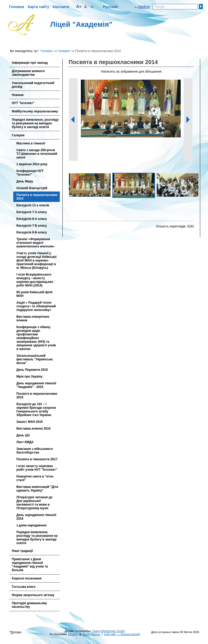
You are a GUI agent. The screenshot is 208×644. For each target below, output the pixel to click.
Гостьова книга (24, 587)
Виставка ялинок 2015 (33, 429)
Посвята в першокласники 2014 (37, 197)
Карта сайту (39, 7)
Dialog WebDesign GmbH (109, 631)
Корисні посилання (27, 578)
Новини (18, 95)
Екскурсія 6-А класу (32, 219)
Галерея (64, 51)
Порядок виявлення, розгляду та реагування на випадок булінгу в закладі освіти (35, 123)
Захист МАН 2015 (30, 422)
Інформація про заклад (30, 63)
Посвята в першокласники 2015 (37, 396)
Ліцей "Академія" (81, 24)
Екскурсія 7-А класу (32, 212)
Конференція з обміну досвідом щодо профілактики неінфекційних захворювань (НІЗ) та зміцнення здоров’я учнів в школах (36, 338)
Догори (15, 632)
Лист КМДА (25, 442)
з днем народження (31, 525)
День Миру (25, 181)
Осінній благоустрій (32, 188)
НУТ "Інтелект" (23, 103)
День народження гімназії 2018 (36, 517)
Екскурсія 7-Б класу (32, 226)
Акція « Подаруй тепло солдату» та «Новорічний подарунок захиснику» (36, 306)
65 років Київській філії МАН (34, 294)
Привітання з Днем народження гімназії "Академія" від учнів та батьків (30, 565)
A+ (79, 7)
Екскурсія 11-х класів (33, 205)
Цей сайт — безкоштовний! (122, 634)
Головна (17, 7)
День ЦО (23, 435)
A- (92, 7)
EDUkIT (73, 634)
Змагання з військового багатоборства (35, 451)
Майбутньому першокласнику (35, 111)
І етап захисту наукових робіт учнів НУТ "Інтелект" (37, 468)
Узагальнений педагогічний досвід (33, 85)
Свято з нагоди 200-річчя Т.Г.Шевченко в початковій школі (37, 154)
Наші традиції (22, 551)
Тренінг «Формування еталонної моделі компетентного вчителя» (35, 243)
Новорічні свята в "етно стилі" (35, 478)
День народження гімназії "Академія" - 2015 (36, 385)
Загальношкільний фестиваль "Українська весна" (34, 359)
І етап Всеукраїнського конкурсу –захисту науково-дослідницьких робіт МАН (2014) (35, 280)
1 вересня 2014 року (32, 164)
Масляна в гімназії (31, 143)
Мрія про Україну (30, 377)
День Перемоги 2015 (32, 370)
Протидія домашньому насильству (30, 605)
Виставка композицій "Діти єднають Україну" (37, 489)
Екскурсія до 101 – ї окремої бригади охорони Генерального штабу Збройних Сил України (36, 410)
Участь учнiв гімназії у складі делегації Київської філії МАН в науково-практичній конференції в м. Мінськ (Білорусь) (37, 260)
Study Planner (92, 634)
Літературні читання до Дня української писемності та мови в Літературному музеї (34, 503)
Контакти (61, 7)
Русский (110, 7)
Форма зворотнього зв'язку (33, 595)
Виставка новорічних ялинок (33, 318)
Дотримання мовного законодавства (28, 73)
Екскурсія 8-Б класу (32, 232)
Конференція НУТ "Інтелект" (30, 173)
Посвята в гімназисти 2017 (37, 459)
